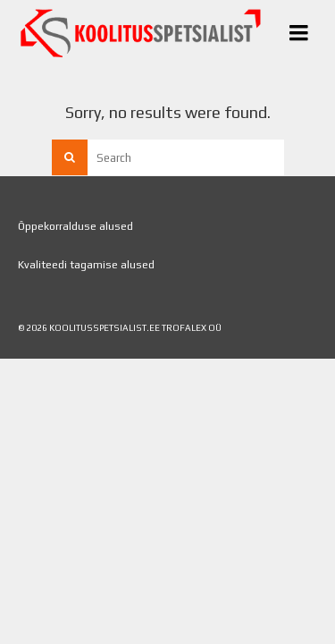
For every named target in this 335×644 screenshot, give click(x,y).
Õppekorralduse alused (75, 226)
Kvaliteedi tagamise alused (86, 265)
